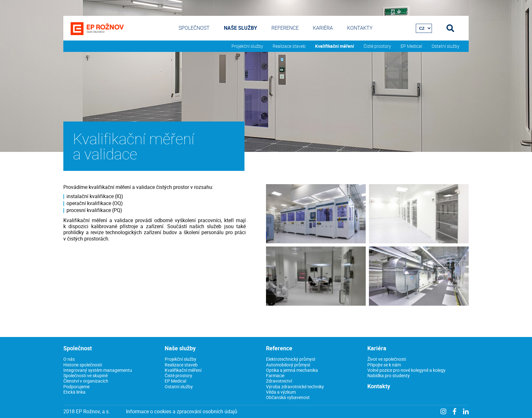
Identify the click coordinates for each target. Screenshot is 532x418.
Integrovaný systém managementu (98, 370)
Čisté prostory (377, 46)
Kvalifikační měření (335, 46)
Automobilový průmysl (288, 365)
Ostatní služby (446, 46)
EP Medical (411, 46)
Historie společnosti (83, 365)
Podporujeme (76, 387)
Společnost (194, 28)
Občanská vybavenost (288, 397)
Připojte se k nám (384, 365)
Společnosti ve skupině (85, 375)
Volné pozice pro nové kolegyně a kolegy (406, 370)
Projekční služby (247, 46)
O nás (69, 359)
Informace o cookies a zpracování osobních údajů (182, 412)
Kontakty (360, 28)
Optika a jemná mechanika (292, 370)
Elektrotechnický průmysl (291, 359)
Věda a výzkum (281, 392)
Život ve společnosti (387, 359)
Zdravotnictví (279, 381)
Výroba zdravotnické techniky (295, 387)
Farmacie (275, 375)
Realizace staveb (289, 46)
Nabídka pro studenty (389, 375)
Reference (285, 28)
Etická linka (74, 392)
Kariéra (323, 28)
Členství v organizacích (86, 381)
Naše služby (241, 28)
